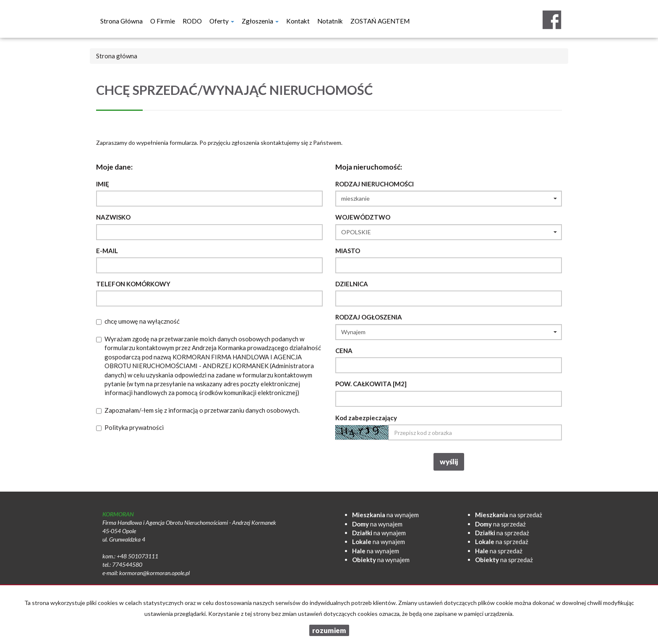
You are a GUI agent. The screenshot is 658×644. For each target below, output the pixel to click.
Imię (103, 184)
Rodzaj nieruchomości (375, 184)
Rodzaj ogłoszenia (369, 317)
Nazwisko (113, 217)
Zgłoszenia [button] (260, 21)
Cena (344, 351)
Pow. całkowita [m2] (371, 384)
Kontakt (298, 21)
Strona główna (121, 21)
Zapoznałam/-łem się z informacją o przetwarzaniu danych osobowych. (202, 410)
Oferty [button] (222, 21)
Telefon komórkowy (133, 284)
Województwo (363, 217)
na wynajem (385, 515)
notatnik (330, 21)
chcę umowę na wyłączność (142, 321)
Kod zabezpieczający (366, 418)
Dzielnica (352, 284)
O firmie (163, 21)
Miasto (348, 251)
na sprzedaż (509, 515)
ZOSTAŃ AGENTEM (380, 21)
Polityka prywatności (134, 427)
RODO (192, 21)
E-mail (107, 251)
